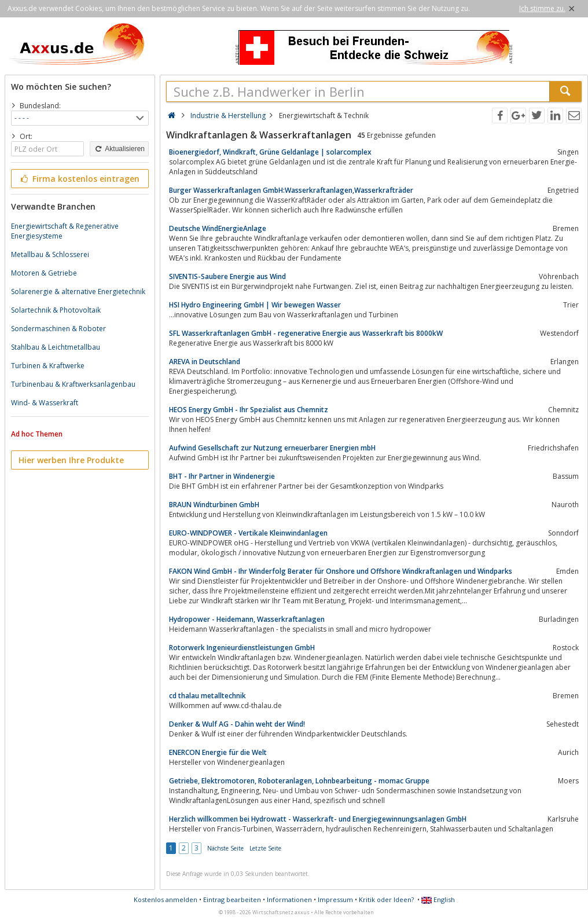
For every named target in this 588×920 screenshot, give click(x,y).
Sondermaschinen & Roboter (58, 329)
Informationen (289, 899)
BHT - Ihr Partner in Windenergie (222, 476)
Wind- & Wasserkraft (45, 403)
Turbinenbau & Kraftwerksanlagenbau (73, 384)
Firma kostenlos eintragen (79, 179)
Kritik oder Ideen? (386, 899)
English (438, 899)
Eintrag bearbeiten (232, 899)
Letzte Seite (265, 848)
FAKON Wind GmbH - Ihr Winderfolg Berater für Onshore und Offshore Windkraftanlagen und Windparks (341, 571)
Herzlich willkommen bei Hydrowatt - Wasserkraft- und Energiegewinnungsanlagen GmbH (318, 819)
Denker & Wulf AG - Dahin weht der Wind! (237, 724)
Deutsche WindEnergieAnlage (218, 228)
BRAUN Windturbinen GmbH (214, 505)
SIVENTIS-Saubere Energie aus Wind (227, 276)
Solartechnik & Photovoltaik (56, 310)
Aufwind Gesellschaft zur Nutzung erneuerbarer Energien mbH (272, 448)
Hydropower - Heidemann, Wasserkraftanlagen (247, 619)
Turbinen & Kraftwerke (48, 366)
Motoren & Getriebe (44, 273)
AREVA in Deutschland (205, 362)
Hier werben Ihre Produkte (71, 460)
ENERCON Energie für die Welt (218, 752)
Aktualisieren (119, 149)
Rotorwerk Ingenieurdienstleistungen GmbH (242, 648)
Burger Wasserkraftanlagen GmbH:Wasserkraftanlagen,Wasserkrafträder (291, 190)
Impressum (335, 899)
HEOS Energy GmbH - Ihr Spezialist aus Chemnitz (249, 410)
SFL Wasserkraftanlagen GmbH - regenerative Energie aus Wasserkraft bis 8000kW (306, 333)
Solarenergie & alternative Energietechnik (78, 292)
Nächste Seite (225, 848)
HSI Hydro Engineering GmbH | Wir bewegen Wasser (255, 305)
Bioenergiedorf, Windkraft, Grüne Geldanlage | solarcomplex (270, 152)
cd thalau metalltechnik (207, 696)
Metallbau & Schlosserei (50, 254)
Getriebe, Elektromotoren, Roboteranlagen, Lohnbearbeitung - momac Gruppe (299, 781)
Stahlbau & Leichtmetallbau (56, 347)
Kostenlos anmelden (166, 899)
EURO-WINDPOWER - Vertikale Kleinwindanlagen (248, 533)
